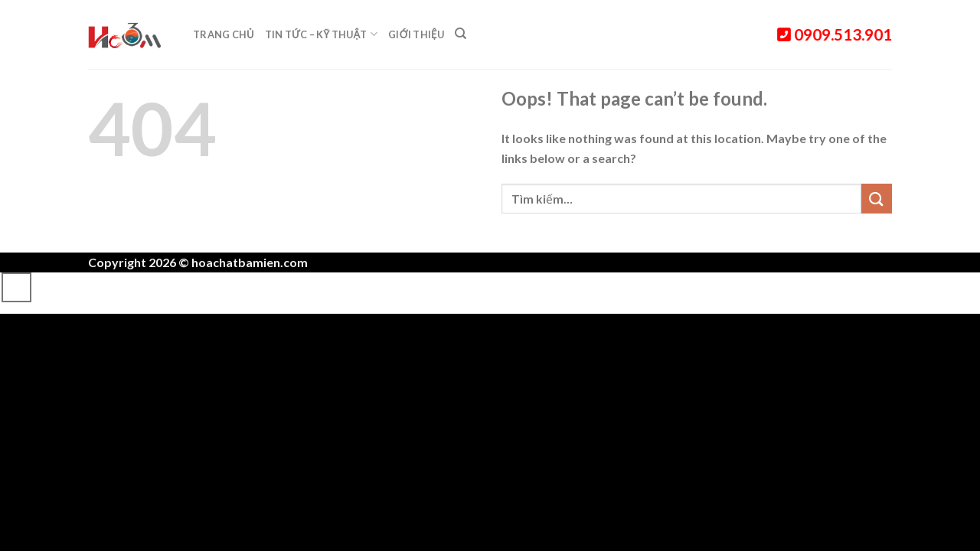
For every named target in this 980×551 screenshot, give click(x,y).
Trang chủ (224, 34)
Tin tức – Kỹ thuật (321, 34)
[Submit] (877, 199)
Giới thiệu (416, 34)
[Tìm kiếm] (461, 34)
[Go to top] (16, 287)
